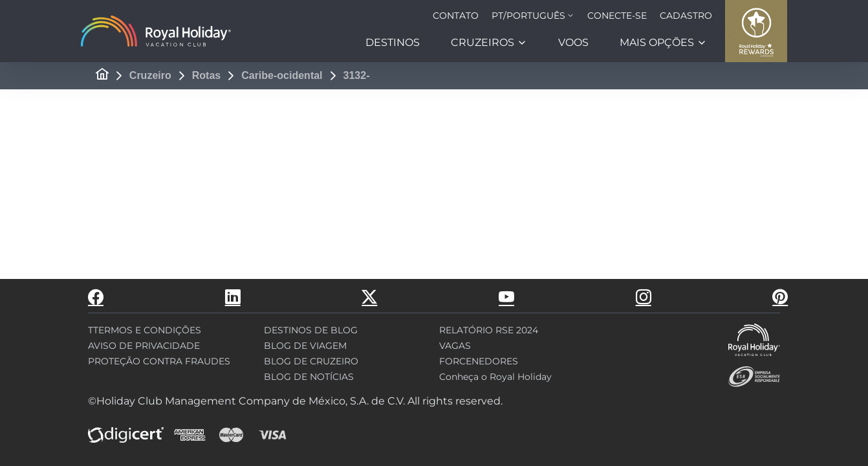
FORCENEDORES (479, 361)
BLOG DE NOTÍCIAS (309, 377)
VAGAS (455, 346)
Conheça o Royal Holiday (495, 377)
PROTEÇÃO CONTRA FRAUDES (159, 361)
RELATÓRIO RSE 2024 (489, 330)
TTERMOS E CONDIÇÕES (145, 330)
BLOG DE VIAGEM (305, 346)
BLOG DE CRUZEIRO (311, 361)
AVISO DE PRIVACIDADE (144, 346)
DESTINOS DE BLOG (311, 330)
